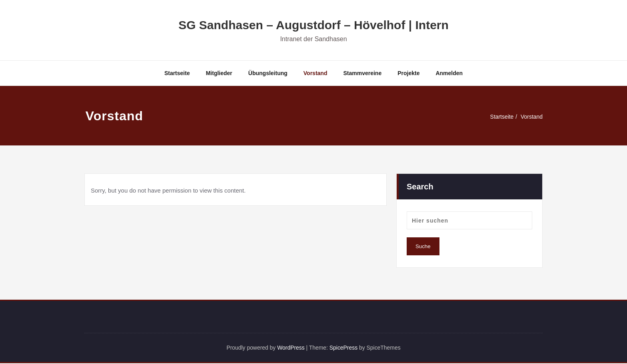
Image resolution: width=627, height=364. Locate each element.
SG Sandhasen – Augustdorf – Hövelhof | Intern (313, 25)
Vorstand (315, 73)
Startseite (177, 73)
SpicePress (346, 348)
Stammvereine (362, 73)
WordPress (289, 348)
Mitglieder (219, 73)
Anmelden (449, 73)
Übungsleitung (268, 73)
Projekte (408, 73)
